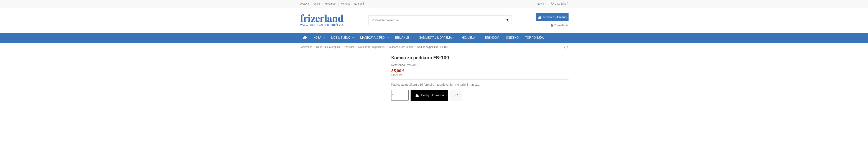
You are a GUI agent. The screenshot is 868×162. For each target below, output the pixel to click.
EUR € (542, 4)
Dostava (305, 4)
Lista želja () (560, 4)
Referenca (398, 65)
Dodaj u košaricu (429, 95)
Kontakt (345, 4)
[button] (342, 38)
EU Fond (359, 4)
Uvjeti (317, 4)
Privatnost (331, 4)
